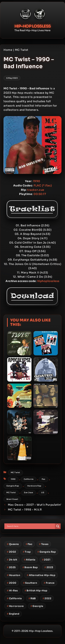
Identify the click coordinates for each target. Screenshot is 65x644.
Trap (27, 552)
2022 (47, 598)
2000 (12, 583)
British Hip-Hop (36, 591)
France (49, 583)
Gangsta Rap (13, 486)
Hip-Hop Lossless (33, 26)
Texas (44, 544)
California (29, 479)
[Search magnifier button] (58, 526)
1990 (13, 479)
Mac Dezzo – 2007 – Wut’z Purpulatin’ (35, 505)
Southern (30, 583)
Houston (13, 575)
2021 (46, 560)
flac (44, 479)
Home (8, 50)
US (43, 492)
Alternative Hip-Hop (41, 575)
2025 (11, 567)
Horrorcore (15, 606)
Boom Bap (30, 567)
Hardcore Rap (34, 486)
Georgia (37, 606)
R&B (32, 598)
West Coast (12, 499)
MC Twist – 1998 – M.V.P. (25, 510)
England (13, 614)
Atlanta (30, 560)
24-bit (12, 560)
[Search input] (30, 526)
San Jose (28, 492)
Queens (13, 544)
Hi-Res (12, 591)
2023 (49, 567)
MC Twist (22, 50)
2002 (11, 552)
